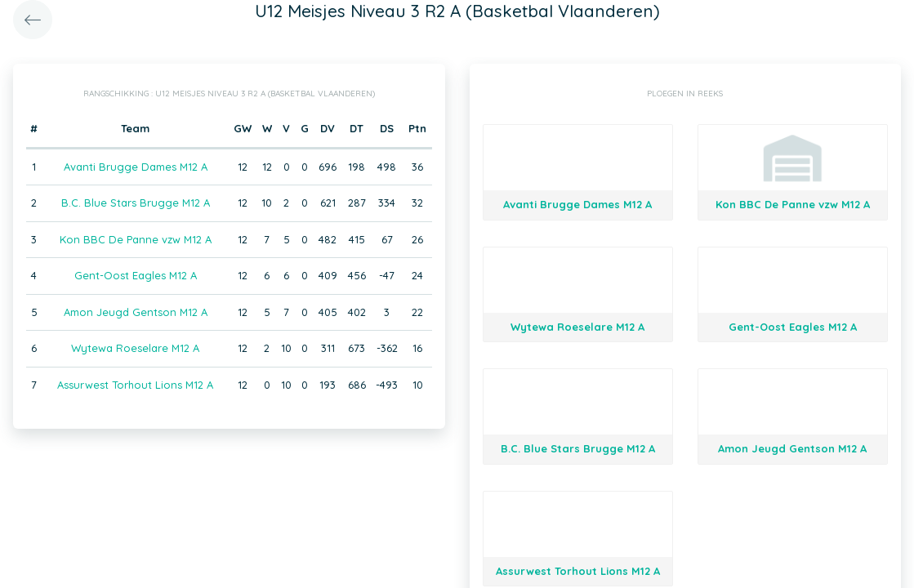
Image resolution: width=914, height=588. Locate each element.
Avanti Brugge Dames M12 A (136, 167)
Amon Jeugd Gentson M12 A (136, 312)
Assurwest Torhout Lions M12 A (135, 385)
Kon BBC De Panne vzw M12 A (136, 239)
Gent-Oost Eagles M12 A (136, 275)
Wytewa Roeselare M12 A (135, 348)
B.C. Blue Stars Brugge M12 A (136, 203)
